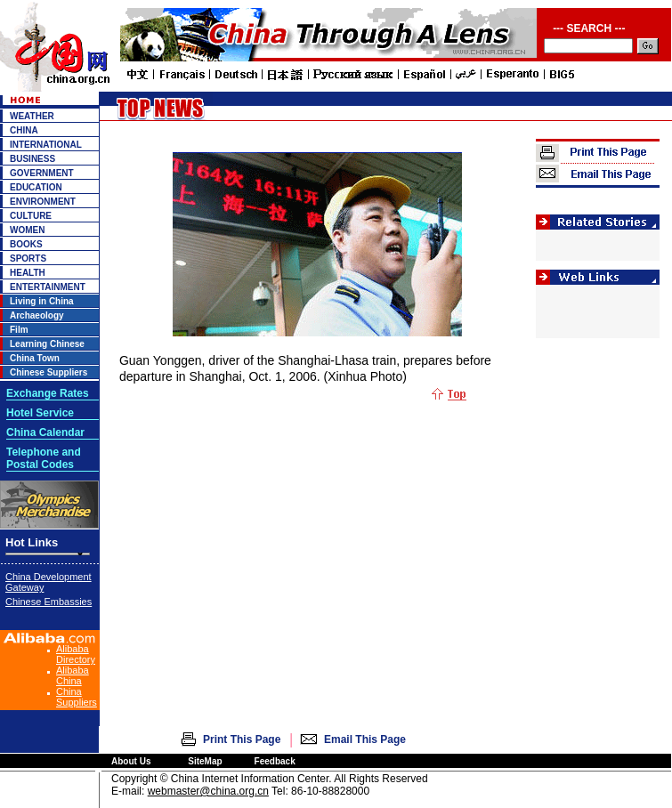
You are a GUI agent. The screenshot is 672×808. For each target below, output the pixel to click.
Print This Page (242, 739)
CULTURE (31, 216)
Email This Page (365, 739)
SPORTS (28, 259)
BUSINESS (32, 159)
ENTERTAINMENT (48, 287)
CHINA (24, 130)
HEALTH (28, 273)
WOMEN (27, 230)
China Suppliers (77, 697)
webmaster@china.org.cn (208, 791)
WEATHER (32, 116)
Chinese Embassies (49, 602)
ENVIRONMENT (43, 202)
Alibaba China (73, 675)
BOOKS (26, 244)
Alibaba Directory (76, 654)
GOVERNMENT (42, 173)
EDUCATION (36, 187)
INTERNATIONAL (46, 145)
